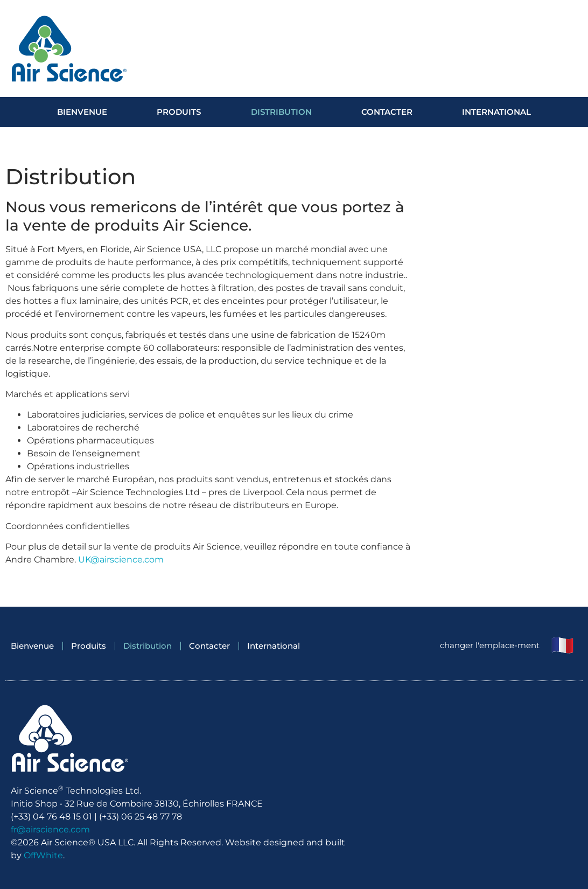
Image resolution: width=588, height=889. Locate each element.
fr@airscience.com (50, 829)
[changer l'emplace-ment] (562, 646)
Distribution (281, 112)
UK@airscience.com (121, 560)
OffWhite (43, 855)
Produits (179, 112)
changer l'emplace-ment (490, 645)
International (496, 112)
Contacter (387, 112)
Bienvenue (82, 112)
